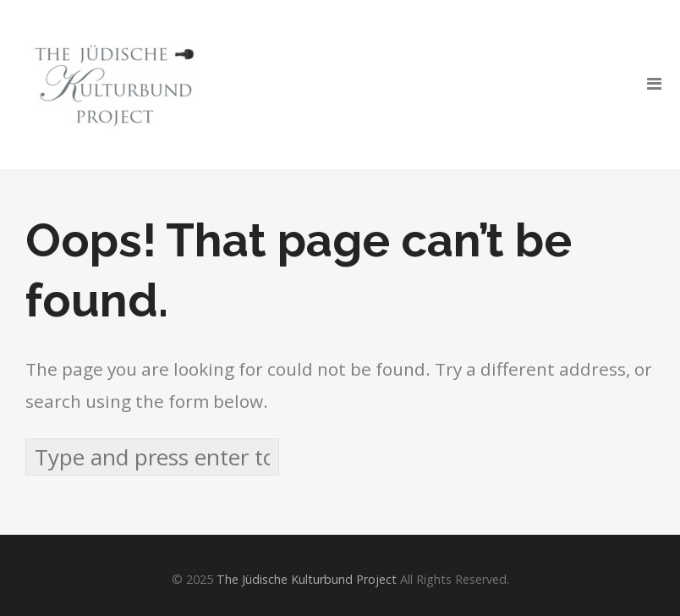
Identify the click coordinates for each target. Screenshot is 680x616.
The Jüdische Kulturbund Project (307, 579)
